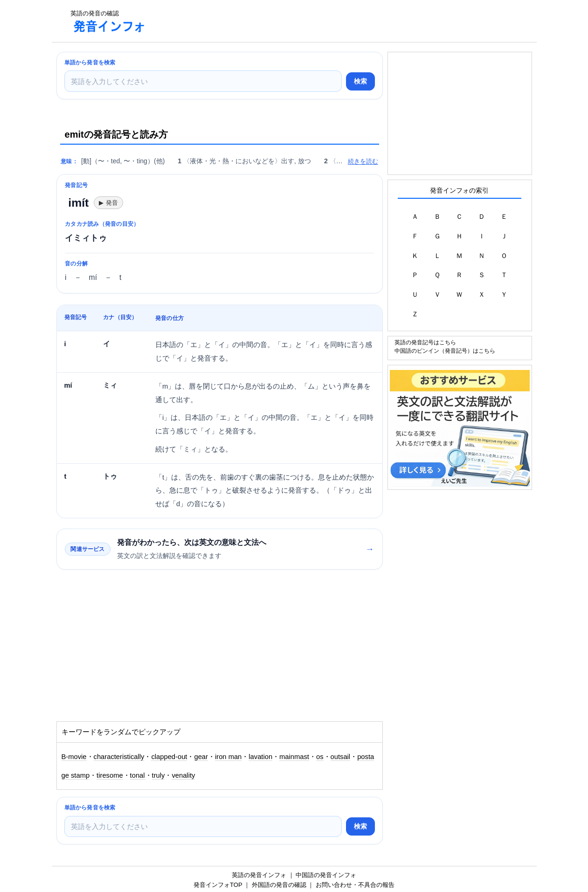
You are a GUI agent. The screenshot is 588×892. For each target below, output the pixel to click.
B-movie (74, 757)
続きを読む (363, 161)
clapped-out (169, 757)
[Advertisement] (324, 21)
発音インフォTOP (218, 885)
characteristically (119, 757)
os (320, 757)
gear (201, 757)
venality (183, 775)
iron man (228, 757)
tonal (138, 775)
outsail (341, 757)
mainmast (294, 757)
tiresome (110, 775)
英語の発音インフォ (259, 875)
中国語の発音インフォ (326, 875)
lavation (260, 757)
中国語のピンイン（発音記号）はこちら (445, 351)
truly (159, 775)
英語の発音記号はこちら (425, 342)
